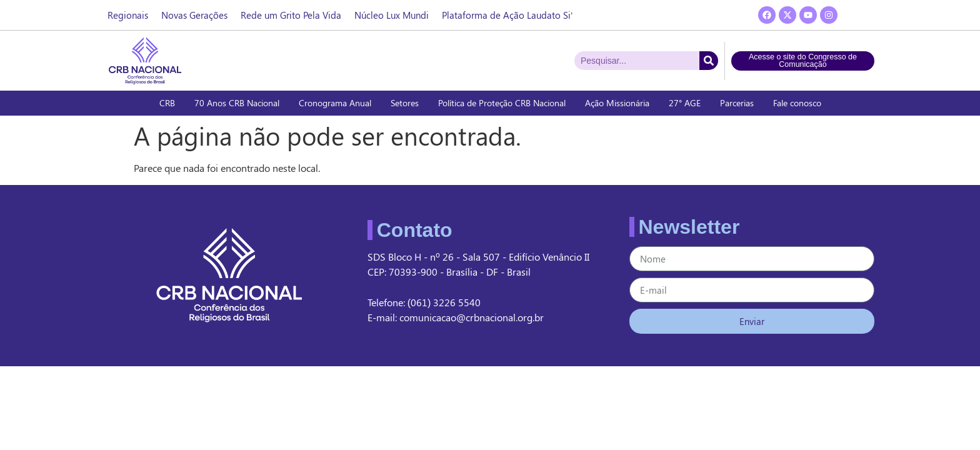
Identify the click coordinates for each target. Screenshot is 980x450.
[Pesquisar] (709, 61)
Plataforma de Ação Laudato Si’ (507, 15)
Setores (405, 103)
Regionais (128, 15)
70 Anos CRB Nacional (237, 103)
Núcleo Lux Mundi (392, 15)
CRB (167, 103)
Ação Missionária (617, 103)
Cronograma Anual (335, 103)
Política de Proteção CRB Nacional (502, 103)
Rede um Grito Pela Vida (291, 15)
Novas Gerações (194, 15)
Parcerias (737, 103)
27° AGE (685, 103)
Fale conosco (797, 103)
